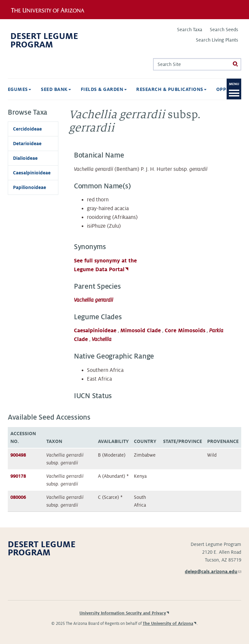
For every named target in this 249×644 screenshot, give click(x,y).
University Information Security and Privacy (123, 613)
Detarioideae (27, 144)
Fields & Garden (73, 89)
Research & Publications (140, 89)
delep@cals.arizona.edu (213, 572)
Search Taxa (190, 30)
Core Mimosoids (185, 331)
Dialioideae (25, 158)
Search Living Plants (217, 40)
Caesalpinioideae (95, 331)
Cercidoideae (27, 129)
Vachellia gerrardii (94, 300)
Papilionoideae (30, 187)
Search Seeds (224, 30)
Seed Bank (25, 89)
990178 (18, 476)
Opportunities (206, 89)
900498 (18, 455)
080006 (18, 497)
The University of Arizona (168, 624)
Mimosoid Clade (141, 331)
